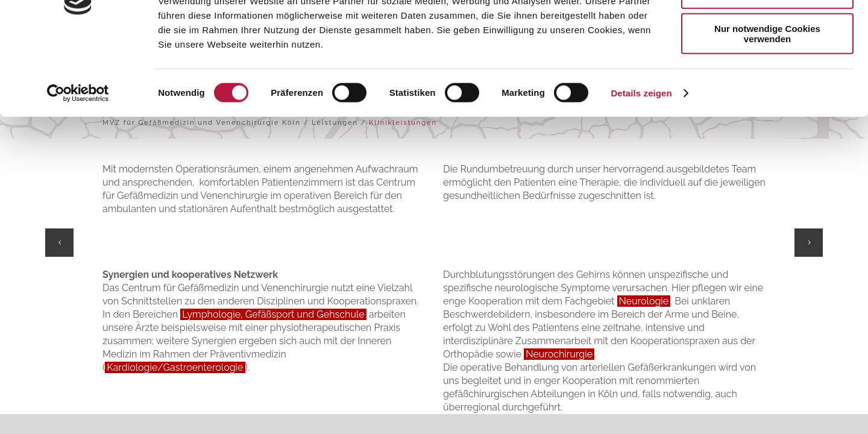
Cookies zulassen (767, 30)
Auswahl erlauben (767, 65)
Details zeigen (641, 165)
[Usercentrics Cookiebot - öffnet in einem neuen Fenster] (78, 165)
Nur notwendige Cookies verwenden (767, 105)
